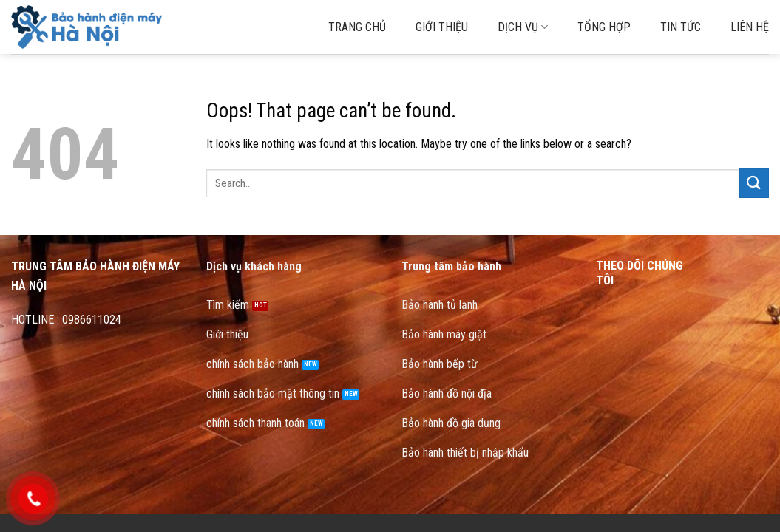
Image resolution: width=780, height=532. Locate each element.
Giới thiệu (442, 27)
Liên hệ (750, 27)
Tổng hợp (604, 27)
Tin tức (681, 27)
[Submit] (754, 183)
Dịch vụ (523, 27)
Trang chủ (357, 27)
